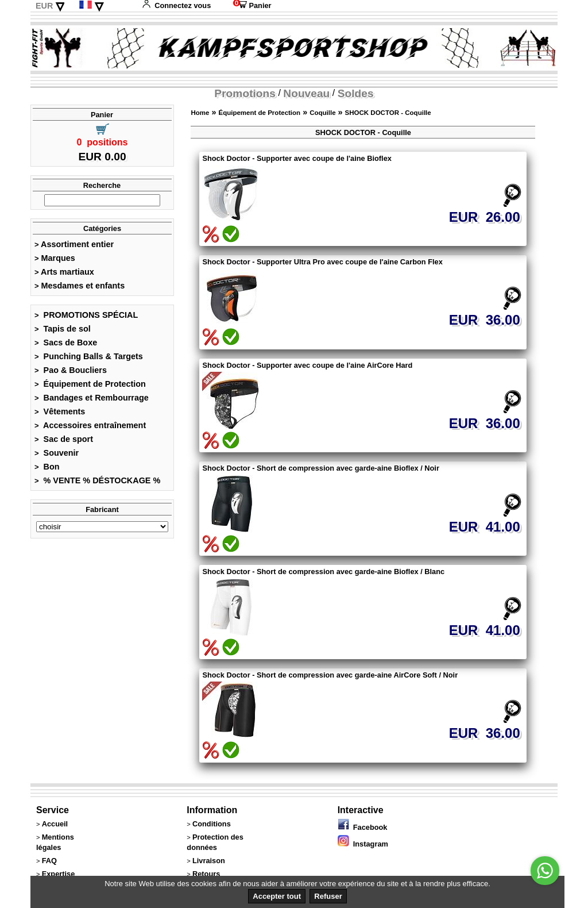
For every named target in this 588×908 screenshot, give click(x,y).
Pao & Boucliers (71, 370)
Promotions (245, 93)
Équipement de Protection (90, 384)
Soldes (356, 93)
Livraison (209, 861)
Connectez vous (176, 5)
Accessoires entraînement (90, 425)
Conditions (212, 824)
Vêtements (60, 411)
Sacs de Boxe (66, 343)
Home (200, 113)
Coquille (322, 113)
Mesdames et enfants (80, 286)
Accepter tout (277, 896)
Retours (206, 874)
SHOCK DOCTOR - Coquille (388, 113)
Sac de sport (64, 439)
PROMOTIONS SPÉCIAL (86, 315)
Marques (55, 258)
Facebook (363, 827)
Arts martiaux (64, 272)
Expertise (59, 874)
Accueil (55, 824)
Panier (252, 5)
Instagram (363, 844)
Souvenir (57, 453)
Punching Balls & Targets (89, 356)
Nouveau (306, 93)
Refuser (328, 896)
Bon (47, 467)
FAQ (49, 861)
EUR (44, 6)
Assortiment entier (74, 244)
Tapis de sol (63, 329)
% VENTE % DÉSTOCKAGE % (97, 480)
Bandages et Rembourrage (92, 398)
